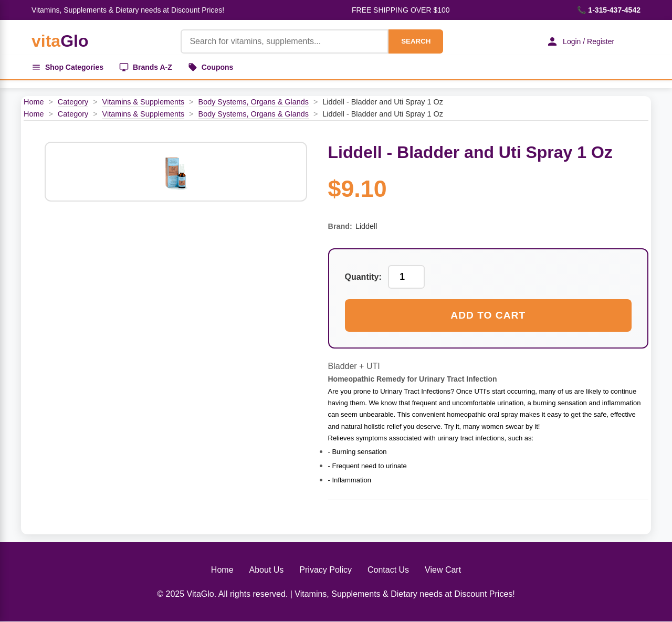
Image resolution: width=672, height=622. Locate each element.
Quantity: (363, 277)
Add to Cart (488, 315)
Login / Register (580, 41)
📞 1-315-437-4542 (609, 10)
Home (34, 102)
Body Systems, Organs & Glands (254, 102)
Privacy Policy (325, 570)
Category (73, 102)
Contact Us (388, 570)
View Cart (443, 570)
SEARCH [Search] (416, 41)
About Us (267, 570)
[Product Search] (285, 41)
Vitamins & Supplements (144, 102)
